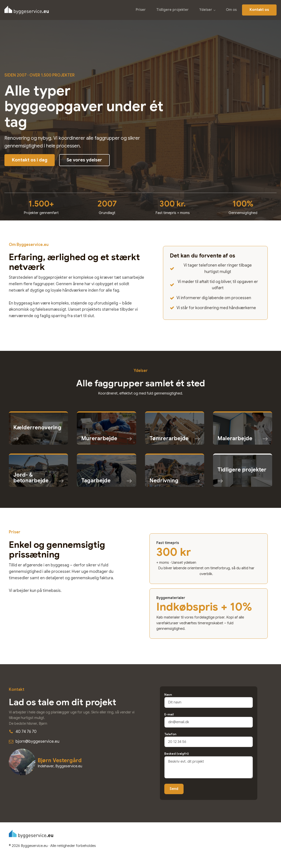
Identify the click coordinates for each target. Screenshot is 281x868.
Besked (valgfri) (209, 766)
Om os (231, 10)
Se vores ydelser (84, 160)
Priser (141, 10)
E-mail (209, 718)
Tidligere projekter (172, 10)
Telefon (209, 738)
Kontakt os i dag (30, 160)
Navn (209, 698)
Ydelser (206, 10)
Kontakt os (259, 10)
